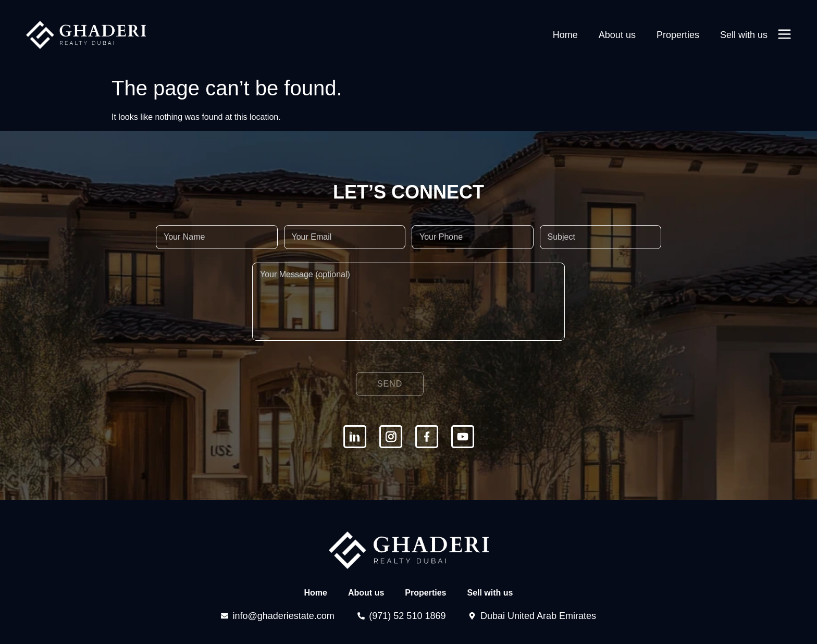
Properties (678, 35)
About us (617, 35)
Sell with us (744, 35)
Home (565, 35)
